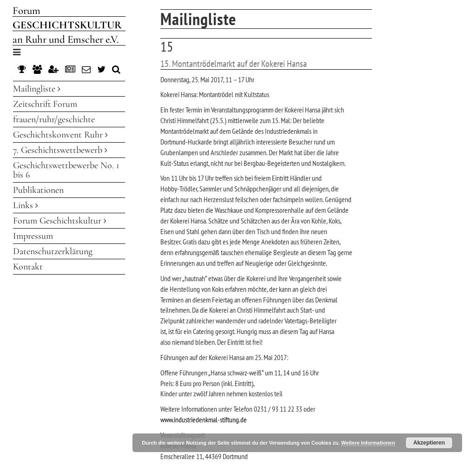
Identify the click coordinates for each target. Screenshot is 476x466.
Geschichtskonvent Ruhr (60, 135)
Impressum (33, 236)
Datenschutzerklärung (53, 251)
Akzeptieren (429, 443)
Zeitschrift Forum (45, 104)
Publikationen (38, 190)
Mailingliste (37, 89)
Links (26, 205)
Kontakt (28, 267)
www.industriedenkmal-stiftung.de (204, 420)
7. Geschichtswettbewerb (60, 150)
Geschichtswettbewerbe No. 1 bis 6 (66, 170)
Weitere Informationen (368, 443)
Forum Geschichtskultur (60, 221)
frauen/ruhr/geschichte (54, 119)
